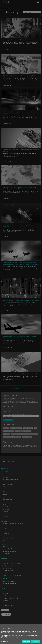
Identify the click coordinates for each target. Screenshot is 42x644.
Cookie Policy (7, 640)
